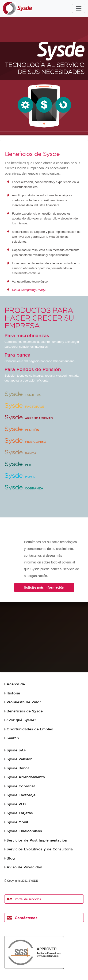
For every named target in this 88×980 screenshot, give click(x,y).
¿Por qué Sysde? (21, 720)
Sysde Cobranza (21, 786)
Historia (13, 693)
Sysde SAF (16, 750)
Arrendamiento (29, 418)
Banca (20, 453)
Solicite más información (44, 587)
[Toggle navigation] (79, 8)
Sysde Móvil (17, 822)
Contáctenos (26, 918)
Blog (11, 858)
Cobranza (24, 488)
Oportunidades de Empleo (30, 729)
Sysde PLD (16, 804)
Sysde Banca (18, 768)
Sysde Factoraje (21, 795)
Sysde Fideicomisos (24, 831)
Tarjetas (23, 395)
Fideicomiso (25, 442)
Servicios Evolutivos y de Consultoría (40, 849)
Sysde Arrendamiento (26, 777)
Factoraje (24, 407)
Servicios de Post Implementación (37, 840)
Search (13, 738)
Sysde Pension (19, 759)
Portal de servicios (28, 899)
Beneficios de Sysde (25, 711)
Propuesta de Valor (24, 702)
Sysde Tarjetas (20, 813)
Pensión (22, 430)
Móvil (20, 477)
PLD (18, 465)
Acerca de (16, 684)
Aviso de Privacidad (24, 867)
